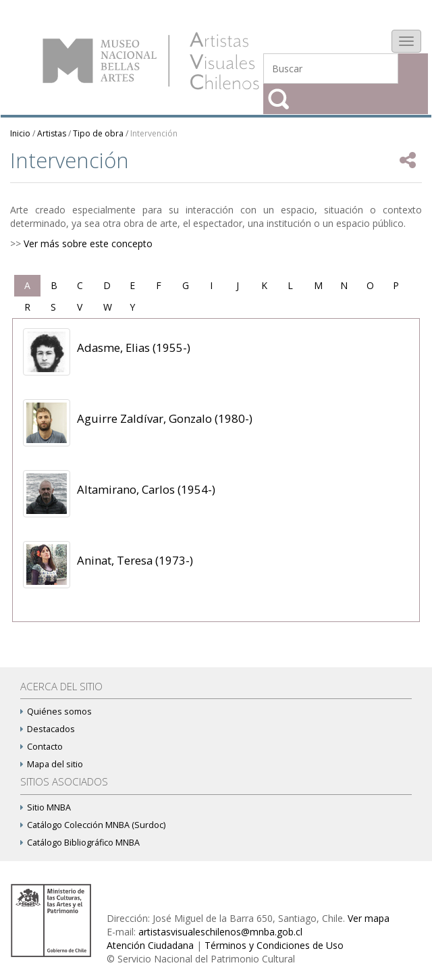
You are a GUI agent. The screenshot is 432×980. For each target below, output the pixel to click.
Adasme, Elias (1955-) (134, 347)
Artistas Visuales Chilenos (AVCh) (151, 61)
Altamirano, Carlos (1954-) (146, 489)
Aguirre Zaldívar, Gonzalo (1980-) (165, 418)
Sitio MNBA (46, 807)
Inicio (20, 133)
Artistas (52, 133)
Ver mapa (369, 918)
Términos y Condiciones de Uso (274, 945)
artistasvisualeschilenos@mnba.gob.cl (220, 932)
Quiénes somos (56, 712)
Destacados (48, 729)
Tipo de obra (98, 133)
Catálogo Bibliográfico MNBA (80, 843)
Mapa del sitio (52, 764)
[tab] (27, 286)
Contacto (42, 747)
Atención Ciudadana (150, 945)
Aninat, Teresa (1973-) (135, 560)
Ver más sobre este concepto (88, 243)
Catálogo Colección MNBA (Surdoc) (93, 825)
